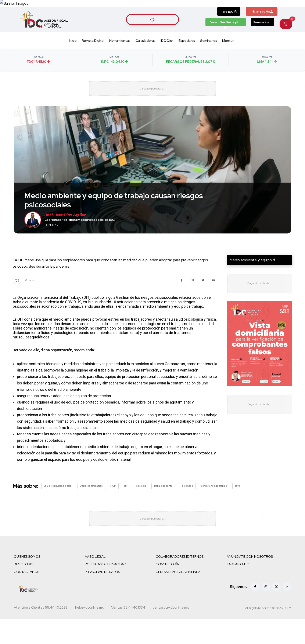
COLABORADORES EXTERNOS (180, 581)
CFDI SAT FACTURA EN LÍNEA (178, 597)
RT (126, 506)
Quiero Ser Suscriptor (226, 38)
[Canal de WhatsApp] (279, 11)
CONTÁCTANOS (26, 597)
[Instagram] (266, 612)
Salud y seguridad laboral (58, 506)
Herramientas (120, 56)
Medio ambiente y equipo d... (253, 280)
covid (238, 506)
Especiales (187, 56)
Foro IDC (229, 27)
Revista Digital (93, 56)
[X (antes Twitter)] (276, 612)
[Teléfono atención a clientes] (41, 633)
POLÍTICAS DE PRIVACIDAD (105, 589)
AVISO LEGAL (95, 581)
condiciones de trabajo (214, 506)
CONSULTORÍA (167, 589)
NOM (113, 506)
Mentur (228, 56)
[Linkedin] (287, 612)
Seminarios (261, 38)
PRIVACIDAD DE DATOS (102, 597)
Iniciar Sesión (262, 26)
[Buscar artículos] (152, 34)
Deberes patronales (91, 506)
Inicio (73, 56)
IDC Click (167, 56)
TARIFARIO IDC (238, 589)
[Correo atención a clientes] (89, 633)
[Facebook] (255, 612)
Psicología (140, 506)
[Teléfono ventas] (128, 633)
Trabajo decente (163, 506)
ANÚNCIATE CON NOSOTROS (250, 581)
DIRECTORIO (24, 589)
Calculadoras (146, 56)
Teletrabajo (187, 506)
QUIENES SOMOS (27, 581)
